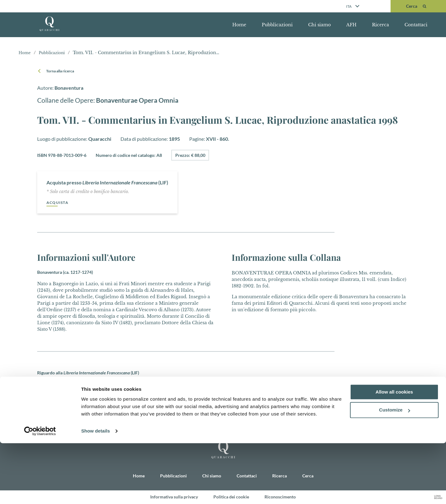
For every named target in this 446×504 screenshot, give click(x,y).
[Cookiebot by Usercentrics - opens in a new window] (40, 492)
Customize (395, 471)
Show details (96, 492)
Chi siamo (319, 25)
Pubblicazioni (277, 25)
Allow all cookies (394, 453)
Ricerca (380, 25)
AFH (351, 25)
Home (239, 25)
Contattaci (416, 25)
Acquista (59, 202)
